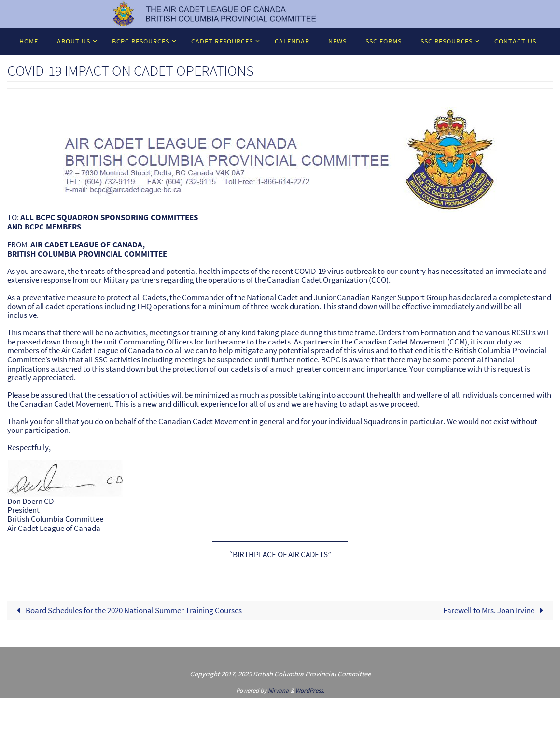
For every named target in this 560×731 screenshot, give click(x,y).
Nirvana (278, 691)
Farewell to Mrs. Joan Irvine (495, 610)
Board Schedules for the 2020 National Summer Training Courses (127, 610)
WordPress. (310, 691)
